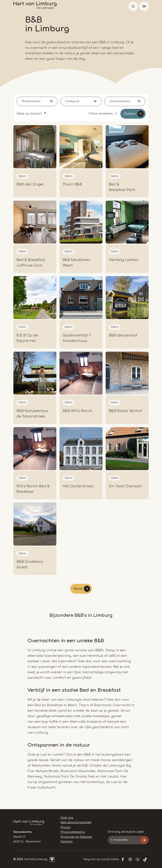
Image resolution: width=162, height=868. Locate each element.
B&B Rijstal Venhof (125, 411)
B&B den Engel (30, 184)
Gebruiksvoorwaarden (76, 822)
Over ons (67, 818)
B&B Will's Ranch (78, 411)
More (78, 589)
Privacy (66, 827)
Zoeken (130, 114)
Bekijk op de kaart (30, 114)
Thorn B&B (72, 184)
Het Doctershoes (78, 486)
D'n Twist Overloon (125, 486)
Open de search (133, 6)
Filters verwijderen (101, 114)
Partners (67, 842)
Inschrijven (144, 840)
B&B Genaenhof (123, 335)
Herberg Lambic (124, 260)
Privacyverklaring (73, 832)
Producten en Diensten (76, 837)
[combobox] (37, 101)
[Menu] (144, 6)
